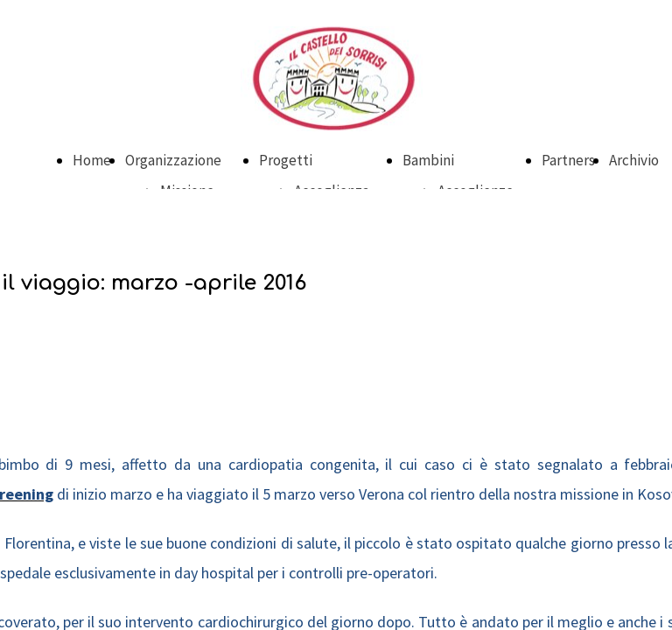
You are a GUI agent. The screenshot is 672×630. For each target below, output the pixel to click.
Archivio (634, 160)
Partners (568, 160)
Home (92, 160)
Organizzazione (173, 160)
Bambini (428, 160)
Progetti (286, 160)
